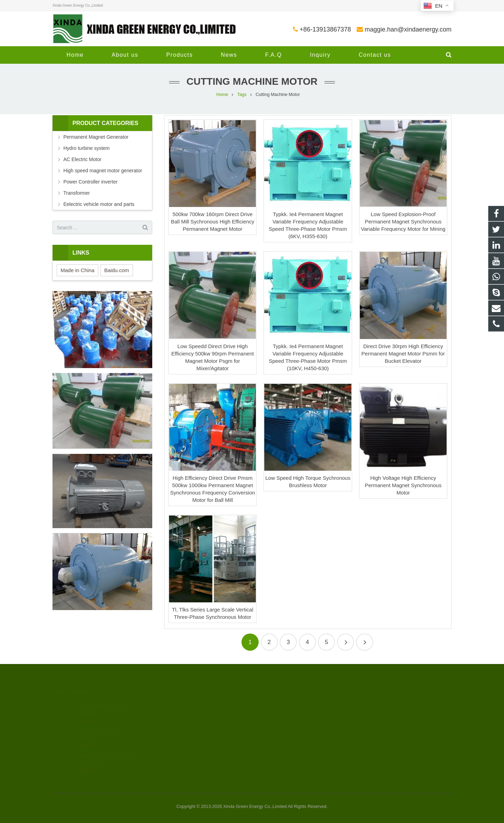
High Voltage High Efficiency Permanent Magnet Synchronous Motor (403, 485)
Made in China (78, 270)
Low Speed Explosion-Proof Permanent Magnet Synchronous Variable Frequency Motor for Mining (403, 222)
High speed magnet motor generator (103, 171)
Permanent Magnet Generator (96, 137)
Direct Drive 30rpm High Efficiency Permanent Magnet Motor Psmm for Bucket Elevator (403, 354)
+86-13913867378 (325, 29)
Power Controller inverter (90, 182)
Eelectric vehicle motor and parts (99, 204)
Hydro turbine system (86, 148)
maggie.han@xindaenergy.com (408, 29)
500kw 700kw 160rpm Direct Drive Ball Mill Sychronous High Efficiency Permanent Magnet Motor (212, 222)
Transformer (77, 193)
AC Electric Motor (82, 159)
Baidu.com (117, 270)
